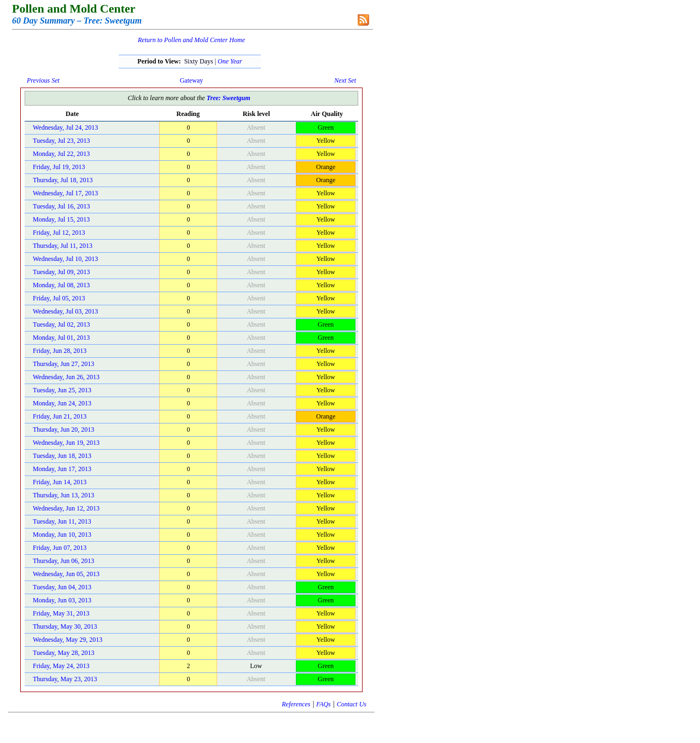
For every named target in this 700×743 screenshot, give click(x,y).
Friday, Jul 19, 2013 (59, 167)
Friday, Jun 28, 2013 (60, 351)
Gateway (192, 80)
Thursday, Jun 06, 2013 (63, 561)
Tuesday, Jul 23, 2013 (61, 141)
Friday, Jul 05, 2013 (59, 298)
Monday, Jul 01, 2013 (61, 338)
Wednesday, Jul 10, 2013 (65, 259)
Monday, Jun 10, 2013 (62, 535)
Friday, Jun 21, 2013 (60, 416)
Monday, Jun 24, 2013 (62, 403)
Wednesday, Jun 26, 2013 (66, 377)
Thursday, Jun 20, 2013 (63, 429)
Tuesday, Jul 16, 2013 (61, 206)
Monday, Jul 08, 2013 (61, 285)
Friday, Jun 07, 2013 (60, 548)
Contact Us (352, 704)
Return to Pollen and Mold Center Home (191, 40)
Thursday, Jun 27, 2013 (63, 364)
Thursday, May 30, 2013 (65, 626)
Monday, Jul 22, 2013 (61, 154)
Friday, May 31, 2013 (61, 613)
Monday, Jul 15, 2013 (61, 219)
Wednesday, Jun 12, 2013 (66, 508)
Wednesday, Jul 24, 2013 (65, 127)
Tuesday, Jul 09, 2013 (61, 272)
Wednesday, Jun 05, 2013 (66, 574)
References (296, 704)
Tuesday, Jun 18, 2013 (62, 456)
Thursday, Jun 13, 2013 (63, 495)
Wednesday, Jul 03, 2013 (65, 311)
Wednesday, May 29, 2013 (68, 640)
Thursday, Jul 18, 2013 (63, 180)
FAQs (323, 704)
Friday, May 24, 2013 (61, 666)
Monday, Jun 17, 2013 (62, 469)
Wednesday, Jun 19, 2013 (66, 443)
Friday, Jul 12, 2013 (59, 233)
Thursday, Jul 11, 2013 (63, 246)
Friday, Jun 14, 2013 (60, 482)
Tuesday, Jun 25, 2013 (62, 390)
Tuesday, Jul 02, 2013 (61, 324)
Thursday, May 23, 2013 (65, 679)
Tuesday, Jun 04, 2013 (62, 587)
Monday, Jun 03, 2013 (62, 600)
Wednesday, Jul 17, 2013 (65, 193)
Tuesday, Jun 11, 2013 (62, 521)
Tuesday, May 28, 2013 (63, 653)
